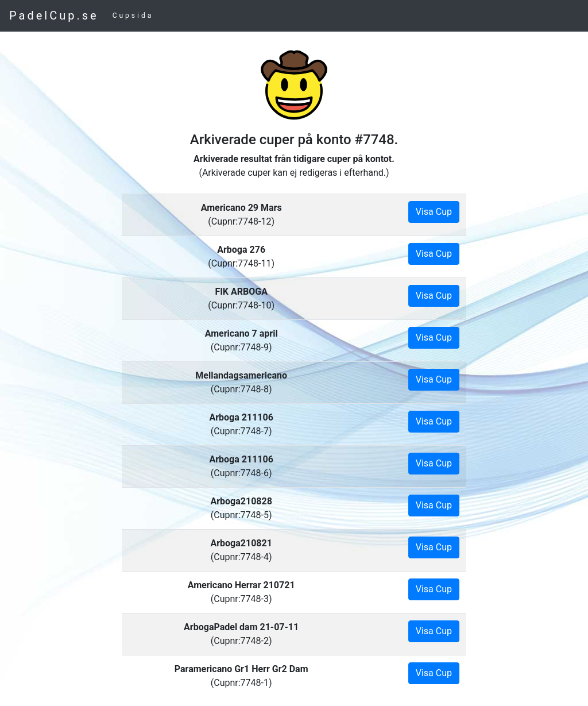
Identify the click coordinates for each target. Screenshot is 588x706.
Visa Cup (434, 212)
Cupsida (133, 16)
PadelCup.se (54, 16)
